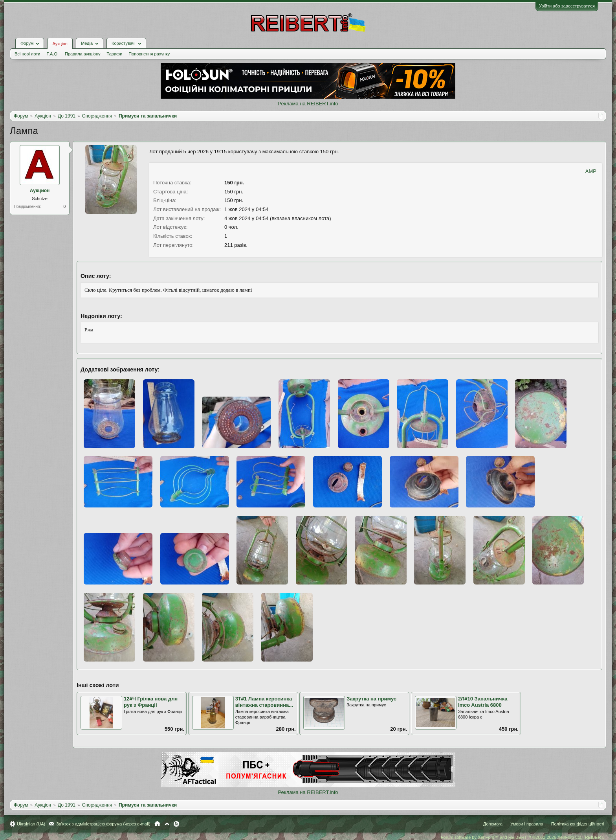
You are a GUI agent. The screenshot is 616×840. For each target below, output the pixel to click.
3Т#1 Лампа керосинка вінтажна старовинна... (264, 702)
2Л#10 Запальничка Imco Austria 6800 (483, 702)
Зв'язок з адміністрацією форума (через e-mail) (103, 824)
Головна (157, 824)
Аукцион (40, 191)
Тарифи (115, 54)
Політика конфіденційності (578, 824)
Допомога (493, 824)
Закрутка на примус (371, 699)
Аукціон (60, 44)
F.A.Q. (52, 54)
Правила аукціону (82, 54)
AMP (591, 171)
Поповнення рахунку (149, 54)
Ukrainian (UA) (31, 824)
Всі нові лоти (27, 54)
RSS (176, 824)
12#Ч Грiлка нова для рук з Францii (151, 702)
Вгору (167, 824)
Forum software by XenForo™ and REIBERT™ (522, 837)
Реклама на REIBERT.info (308, 104)
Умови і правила (527, 824)
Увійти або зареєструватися (567, 6)
